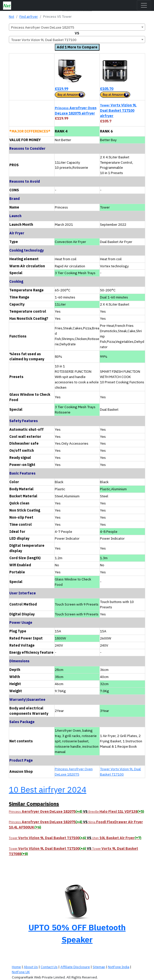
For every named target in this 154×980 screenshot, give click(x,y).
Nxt (11, 16)
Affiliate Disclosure (75, 967)
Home (16, 967)
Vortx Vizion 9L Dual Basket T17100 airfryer (118, 110)
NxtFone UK (21, 972)
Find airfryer (29, 16)
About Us (31, 967)
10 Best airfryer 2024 (48, 789)
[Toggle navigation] (144, 5)
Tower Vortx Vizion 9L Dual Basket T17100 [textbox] (44, 40)
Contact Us (49, 967)
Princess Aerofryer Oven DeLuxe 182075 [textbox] (43, 27)
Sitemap (99, 967)
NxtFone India (119, 967)
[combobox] (77, 27)
